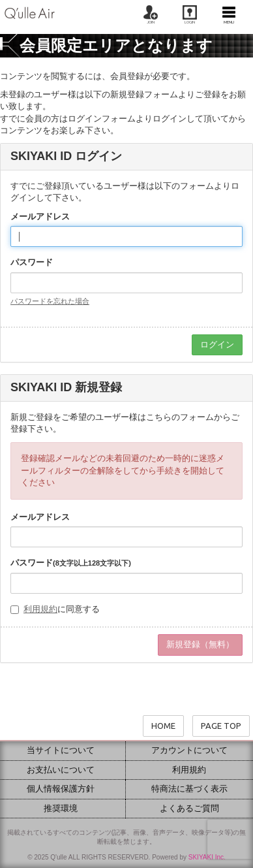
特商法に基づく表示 (189, 789)
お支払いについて (61, 770)
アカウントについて (189, 750)
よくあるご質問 (189, 808)
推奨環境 (61, 808)
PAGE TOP (221, 726)
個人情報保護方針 (61, 789)
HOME (163, 726)
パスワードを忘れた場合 (50, 301)
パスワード (32, 262)
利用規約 (40, 609)
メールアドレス (40, 217)
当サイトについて (61, 750)
